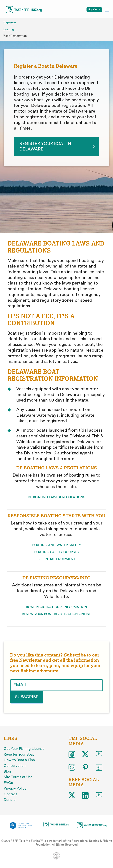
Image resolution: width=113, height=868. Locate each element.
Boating (9, 29)
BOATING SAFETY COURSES (56, 552)
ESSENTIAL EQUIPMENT (56, 559)
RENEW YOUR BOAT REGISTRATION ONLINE (56, 614)
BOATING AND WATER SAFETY (57, 545)
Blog (7, 771)
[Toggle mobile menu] (107, 10)
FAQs (8, 783)
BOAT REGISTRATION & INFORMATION (56, 607)
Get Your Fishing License (24, 749)
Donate (10, 800)
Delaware (10, 23)
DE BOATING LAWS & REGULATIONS (56, 497)
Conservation (15, 766)
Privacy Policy (15, 789)
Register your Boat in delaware (45, 147)
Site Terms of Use (18, 777)
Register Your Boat (19, 754)
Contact (10, 794)
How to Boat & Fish (19, 760)
